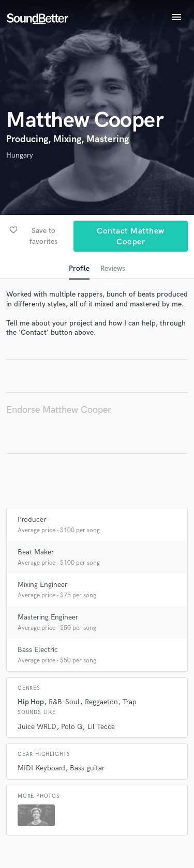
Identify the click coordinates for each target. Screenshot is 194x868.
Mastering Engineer (48, 617)
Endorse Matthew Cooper (59, 410)
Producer (32, 520)
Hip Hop (31, 702)
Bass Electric (38, 650)
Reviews (113, 268)
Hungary (20, 155)
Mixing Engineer (42, 585)
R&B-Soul (64, 702)
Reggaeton (101, 702)
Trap (130, 702)
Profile (79, 268)
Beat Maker (36, 552)
